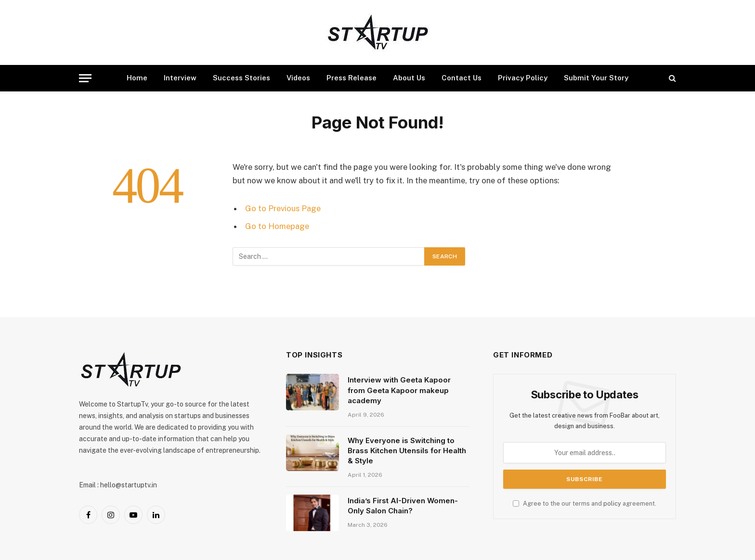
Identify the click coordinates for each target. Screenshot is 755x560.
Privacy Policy (523, 78)
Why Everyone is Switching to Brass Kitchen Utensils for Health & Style (407, 451)
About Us (409, 78)
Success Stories (241, 78)
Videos (298, 78)
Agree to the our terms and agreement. (585, 503)
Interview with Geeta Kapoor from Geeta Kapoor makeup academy (399, 390)
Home (137, 78)
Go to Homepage (277, 226)
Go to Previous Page (283, 208)
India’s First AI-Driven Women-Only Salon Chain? (403, 506)
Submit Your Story (596, 78)
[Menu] (85, 78)
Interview (180, 78)
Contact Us (462, 78)
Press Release (351, 78)
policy (612, 503)
